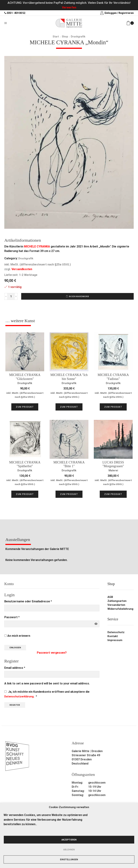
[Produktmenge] (11, 296)
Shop (65, 37)
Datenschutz (116, 633)
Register (15, 706)
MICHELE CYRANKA (37, 246)
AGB (110, 598)
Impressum (115, 641)
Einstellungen (69, 860)
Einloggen (16, 648)
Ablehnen (69, 850)
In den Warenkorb (79, 296)
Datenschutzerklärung (19, 697)
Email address (15, 669)
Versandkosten (22, 269)
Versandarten (117, 606)
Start (56, 37)
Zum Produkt (25, 407)
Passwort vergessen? (52, 654)
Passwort (12, 618)
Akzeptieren (69, 840)
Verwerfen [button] (69, 7)
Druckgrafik (78, 37)
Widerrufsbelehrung (121, 609)
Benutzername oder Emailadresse (28, 602)
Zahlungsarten (117, 602)
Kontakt (113, 637)
